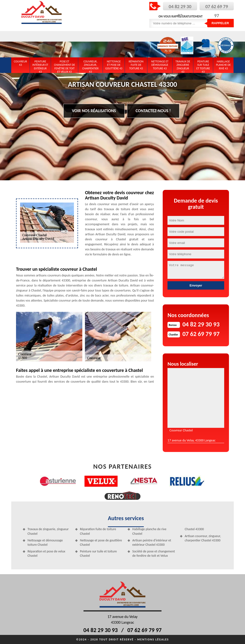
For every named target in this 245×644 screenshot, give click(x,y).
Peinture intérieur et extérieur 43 (40, 66)
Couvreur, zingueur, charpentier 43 (90, 66)
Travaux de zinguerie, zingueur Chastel (48, 531)
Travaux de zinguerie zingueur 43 (183, 66)
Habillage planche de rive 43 (223, 65)
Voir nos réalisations (94, 111)
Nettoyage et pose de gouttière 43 (114, 65)
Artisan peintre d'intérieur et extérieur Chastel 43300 (152, 542)
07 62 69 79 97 (144, 630)
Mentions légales (153, 639)
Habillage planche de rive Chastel (149, 531)
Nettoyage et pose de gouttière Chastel (101, 542)
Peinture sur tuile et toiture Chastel (98, 553)
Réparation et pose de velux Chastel (46, 553)
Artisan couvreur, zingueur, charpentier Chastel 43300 (203, 538)
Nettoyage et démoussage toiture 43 (160, 65)
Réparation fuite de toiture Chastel (98, 531)
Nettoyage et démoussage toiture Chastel (45, 542)
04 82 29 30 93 (101, 630)
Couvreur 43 (20, 63)
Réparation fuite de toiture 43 (136, 65)
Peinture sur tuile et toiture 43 (203, 66)
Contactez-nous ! (153, 111)
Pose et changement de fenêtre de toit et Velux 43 (65, 66)
